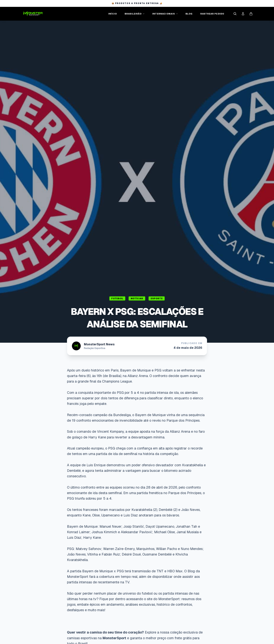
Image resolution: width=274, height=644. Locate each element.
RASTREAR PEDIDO (212, 14)
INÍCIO (113, 14)
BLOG (189, 14)
